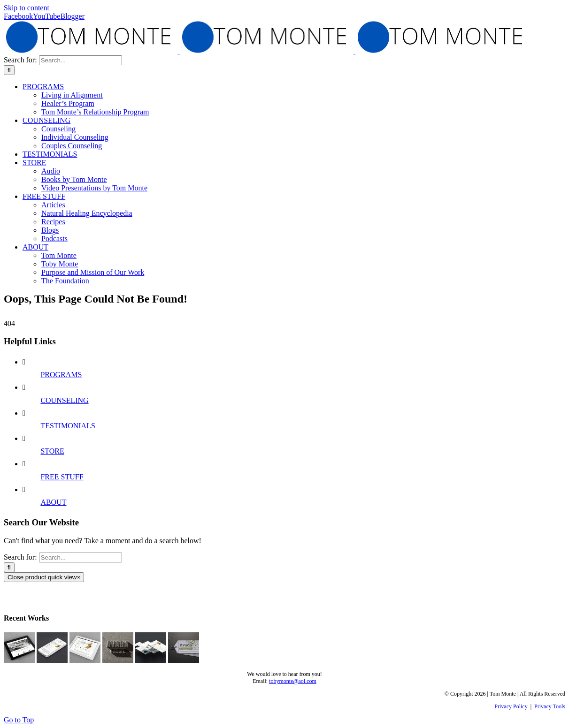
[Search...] (81, 60)
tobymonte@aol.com (293, 681)
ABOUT (53, 502)
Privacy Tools (550, 706)
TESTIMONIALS (68, 426)
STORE (52, 451)
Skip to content (27, 8)
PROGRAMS (61, 375)
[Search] (9, 70)
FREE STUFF (62, 477)
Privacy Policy (511, 706)
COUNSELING (64, 400)
